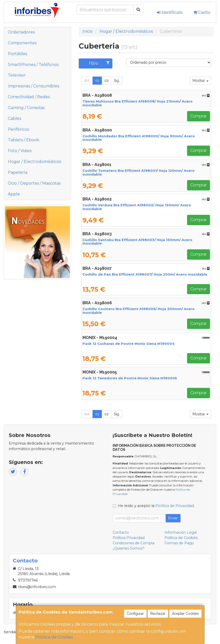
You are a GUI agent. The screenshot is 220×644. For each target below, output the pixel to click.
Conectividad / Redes (29, 97)
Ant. (87, 81)
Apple (14, 194)
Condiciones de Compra (134, 543)
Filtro (99, 63)
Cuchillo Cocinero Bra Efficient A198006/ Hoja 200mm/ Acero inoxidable (139, 311)
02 (106, 81)
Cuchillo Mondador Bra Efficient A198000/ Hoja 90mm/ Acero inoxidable (139, 138)
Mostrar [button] (201, 81)
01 (97, 81)
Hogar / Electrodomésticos (34, 162)
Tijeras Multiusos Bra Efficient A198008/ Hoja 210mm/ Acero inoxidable (138, 103)
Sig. (117, 81)
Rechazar (158, 614)
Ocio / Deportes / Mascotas (34, 183)
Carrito (202, 12)
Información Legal (181, 532)
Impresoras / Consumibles (33, 86)
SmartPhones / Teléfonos (33, 65)
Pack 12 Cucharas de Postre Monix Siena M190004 (128, 344)
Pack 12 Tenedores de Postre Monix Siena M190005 (130, 378)
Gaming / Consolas (26, 108)
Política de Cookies (54, 637)
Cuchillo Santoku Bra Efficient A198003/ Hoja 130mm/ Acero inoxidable (137, 242)
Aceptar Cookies (185, 614)
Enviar (173, 518)
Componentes (22, 43)
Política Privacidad (129, 538)
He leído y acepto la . (156, 506)
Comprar (199, 116)
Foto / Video (20, 151)
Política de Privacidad (175, 506)
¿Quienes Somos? (128, 548)
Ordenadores (21, 32)
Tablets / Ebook (24, 140)
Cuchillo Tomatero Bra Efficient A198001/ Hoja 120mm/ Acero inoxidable (139, 172)
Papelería (18, 172)
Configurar (135, 614)
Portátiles (17, 54)
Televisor (17, 75)
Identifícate (170, 12)
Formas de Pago (179, 543)
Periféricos (18, 129)
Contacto (121, 532)
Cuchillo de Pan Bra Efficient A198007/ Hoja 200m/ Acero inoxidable (145, 274)
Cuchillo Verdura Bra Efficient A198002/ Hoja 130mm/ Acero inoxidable (137, 207)
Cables (14, 118)
